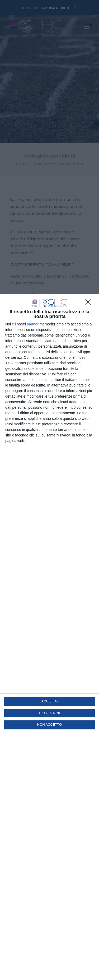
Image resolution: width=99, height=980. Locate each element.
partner (33, 324)
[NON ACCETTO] (89, 303)
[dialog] (49, 637)
